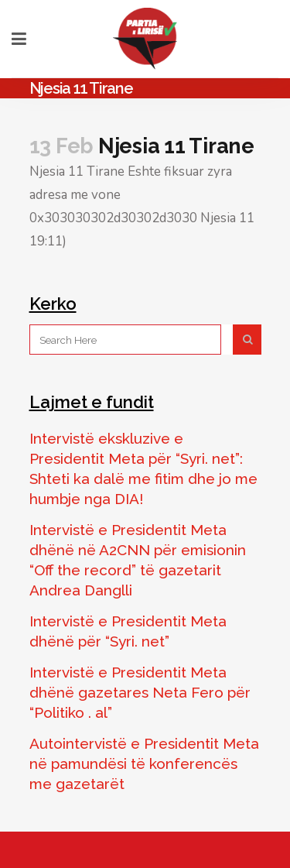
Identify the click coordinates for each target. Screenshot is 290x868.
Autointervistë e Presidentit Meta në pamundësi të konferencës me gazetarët (144, 763)
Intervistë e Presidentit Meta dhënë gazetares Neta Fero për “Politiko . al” (140, 692)
